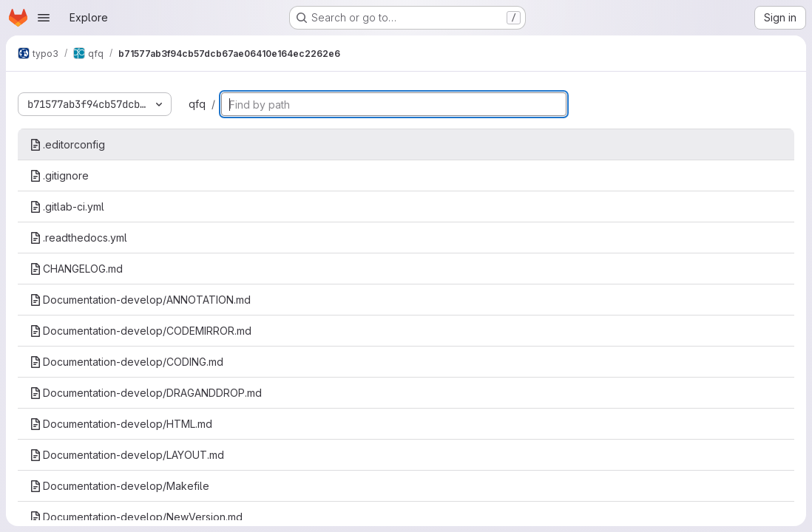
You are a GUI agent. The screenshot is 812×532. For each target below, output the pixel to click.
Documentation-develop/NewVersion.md (136, 517)
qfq (197, 104)
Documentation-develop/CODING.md (126, 362)
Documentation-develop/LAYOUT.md (127, 455)
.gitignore (59, 175)
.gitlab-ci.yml (67, 207)
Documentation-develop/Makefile (119, 486)
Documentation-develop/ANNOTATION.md (140, 300)
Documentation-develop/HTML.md (121, 424)
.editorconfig (67, 144)
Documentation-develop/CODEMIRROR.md (141, 331)
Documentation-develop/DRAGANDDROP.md (146, 393)
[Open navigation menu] (44, 18)
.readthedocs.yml (78, 238)
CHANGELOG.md (76, 269)
